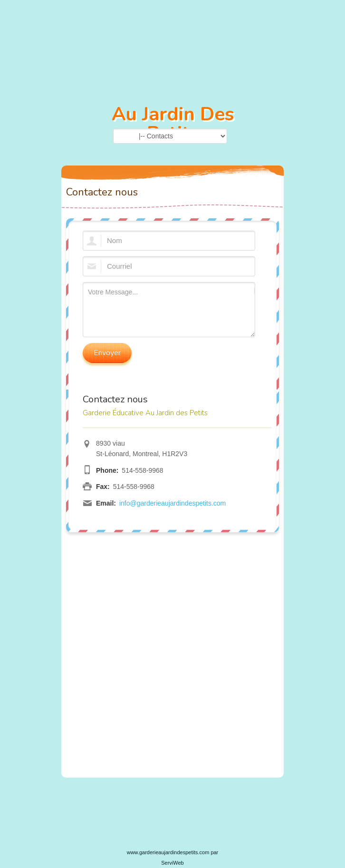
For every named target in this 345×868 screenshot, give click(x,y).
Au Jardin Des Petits (173, 124)
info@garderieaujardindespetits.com (172, 503)
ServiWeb (172, 863)
